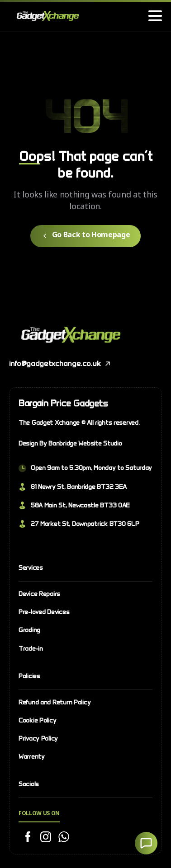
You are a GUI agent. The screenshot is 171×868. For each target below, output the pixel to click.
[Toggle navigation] (155, 16)
